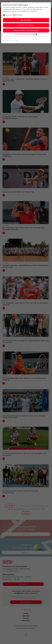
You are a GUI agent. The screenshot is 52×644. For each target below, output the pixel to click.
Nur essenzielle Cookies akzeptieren (26, 30)
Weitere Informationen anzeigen (26, 34)
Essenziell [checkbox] (9, 15)
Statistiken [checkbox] (19, 15)
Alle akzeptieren (26, 20)
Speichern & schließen (26, 25)
